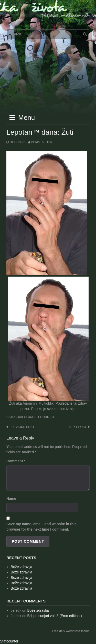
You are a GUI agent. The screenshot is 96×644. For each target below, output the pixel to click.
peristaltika (41, 142)
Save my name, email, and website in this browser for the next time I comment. (41, 527)
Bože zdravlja (22, 567)
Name (11, 499)
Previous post (22, 427)
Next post (78, 427)
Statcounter (9, 641)
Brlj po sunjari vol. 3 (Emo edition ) (54, 616)
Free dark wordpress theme (71, 631)
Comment (16, 461)
